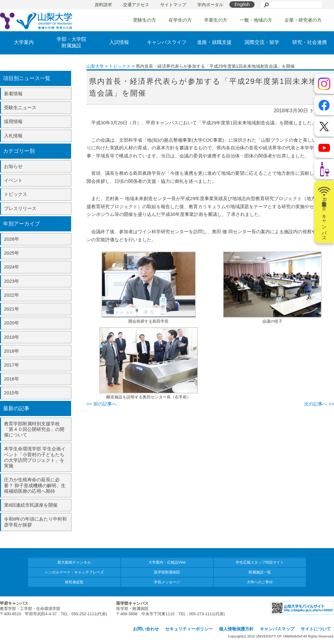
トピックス (16, 194)
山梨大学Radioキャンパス (324, 212)
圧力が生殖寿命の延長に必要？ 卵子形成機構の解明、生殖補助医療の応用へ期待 (35, 485)
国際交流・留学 (262, 42)
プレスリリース (20, 208)
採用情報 (13, 121)
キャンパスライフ (167, 42)
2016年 (12, 379)
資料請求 (103, 5)
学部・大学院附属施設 (71, 42)
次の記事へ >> (319, 404)
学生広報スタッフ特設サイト (260, 562)
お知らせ (13, 166)
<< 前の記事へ (102, 404)
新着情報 (13, 94)
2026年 (12, 239)
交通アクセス (136, 5)
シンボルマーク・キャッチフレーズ (74, 572)
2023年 (12, 281)
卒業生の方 (216, 20)
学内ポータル (210, 5)
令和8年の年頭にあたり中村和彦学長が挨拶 (35, 522)
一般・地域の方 (256, 20)
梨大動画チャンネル (74, 562)
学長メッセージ (167, 582)
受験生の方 (145, 20)
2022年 (12, 295)
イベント (13, 180)
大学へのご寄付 (260, 582)
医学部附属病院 (167, 572)
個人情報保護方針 (236, 629)
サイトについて (316, 629)
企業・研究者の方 (303, 20)
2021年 (12, 309)
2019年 (12, 337)
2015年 (12, 393)
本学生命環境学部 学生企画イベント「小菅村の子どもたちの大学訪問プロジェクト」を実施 (35, 457)
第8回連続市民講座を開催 (31, 505)
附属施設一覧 (260, 572)
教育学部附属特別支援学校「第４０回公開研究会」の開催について (34, 429)
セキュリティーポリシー (189, 629)
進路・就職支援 (214, 42)
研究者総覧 (74, 582)
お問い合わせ (146, 629)
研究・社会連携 (310, 42)
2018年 (12, 351)
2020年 (12, 323)
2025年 (12, 253)
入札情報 (13, 136)
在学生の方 (180, 20)
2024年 (12, 267)
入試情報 (119, 42)
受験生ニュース (20, 107)
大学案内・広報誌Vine (167, 562)
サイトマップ (173, 5)
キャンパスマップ (277, 629)
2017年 (12, 365)
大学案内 (24, 42)
